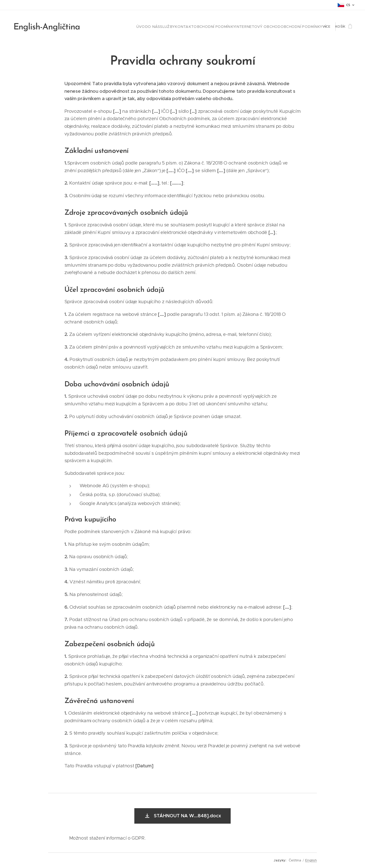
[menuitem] (111, 27)
